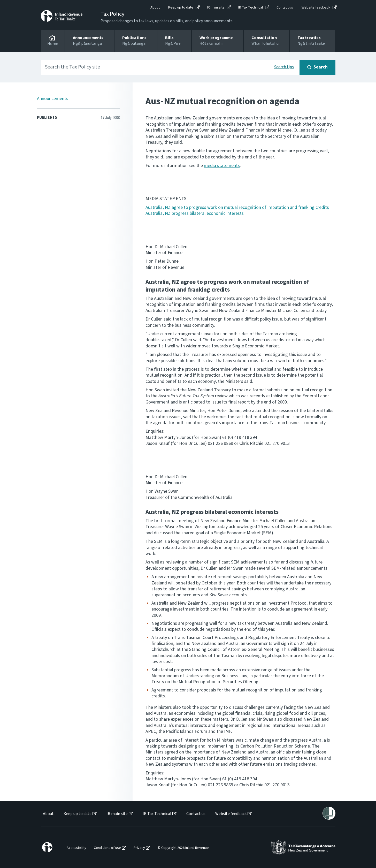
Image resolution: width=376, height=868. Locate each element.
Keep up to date (181, 7)
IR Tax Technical (251, 7)
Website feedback (316, 7)
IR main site (216, 7)
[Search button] (317, 67)
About (155, 7)
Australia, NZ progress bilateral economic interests (195, 213)
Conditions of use (107, 848)
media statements (222, 166)
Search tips (284, 67)
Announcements (53, 99)
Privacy (139, 848)
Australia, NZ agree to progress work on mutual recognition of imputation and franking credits (237, 207)
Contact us (285, 7)
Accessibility (76, 848)
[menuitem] (48, 814)
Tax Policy (112, 14)
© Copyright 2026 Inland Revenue (183, 848)
